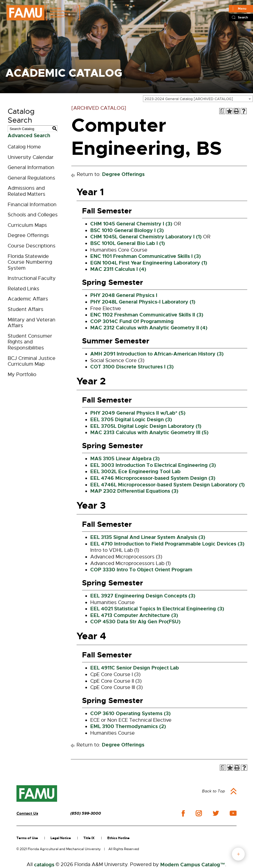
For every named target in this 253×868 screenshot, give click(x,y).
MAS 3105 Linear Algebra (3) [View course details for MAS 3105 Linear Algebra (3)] (125, 459)
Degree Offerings (28, 235)
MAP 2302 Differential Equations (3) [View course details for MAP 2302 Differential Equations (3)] (134, 491)
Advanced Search (29, 136)
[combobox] (198, 99)
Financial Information (32, 205)
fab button (238, 854)
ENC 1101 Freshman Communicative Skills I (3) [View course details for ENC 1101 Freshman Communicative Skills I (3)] (146, 256)
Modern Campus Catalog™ (193, 865)
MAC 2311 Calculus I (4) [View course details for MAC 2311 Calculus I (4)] (118, 269)
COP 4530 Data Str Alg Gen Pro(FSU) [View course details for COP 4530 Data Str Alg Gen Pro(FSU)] (135, 622)
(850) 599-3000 (86, 813)
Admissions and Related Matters (26, 191)
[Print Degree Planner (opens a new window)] (222, 111)
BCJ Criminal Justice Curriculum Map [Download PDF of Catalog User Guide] (32, 361)
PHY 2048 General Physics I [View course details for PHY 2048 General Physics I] (124, 295)
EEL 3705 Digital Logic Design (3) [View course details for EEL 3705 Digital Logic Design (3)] (131, 420)
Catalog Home (24, 147)
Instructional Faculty (32, 278)
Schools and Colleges (33, 215)
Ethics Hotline (118, 838)
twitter (216, 813)
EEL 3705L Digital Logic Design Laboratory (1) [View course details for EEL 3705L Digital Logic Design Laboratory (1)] (146, 426)
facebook (183, 813)
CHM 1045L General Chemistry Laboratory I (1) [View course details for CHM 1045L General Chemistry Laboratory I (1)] (146, 237)
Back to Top (213, 791)
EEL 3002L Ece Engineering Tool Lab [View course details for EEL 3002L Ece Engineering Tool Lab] (135, 472)
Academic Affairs (28, 299)
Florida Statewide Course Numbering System (30, 262)
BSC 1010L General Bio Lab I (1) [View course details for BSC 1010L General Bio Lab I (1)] (128, 243)
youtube (233, 813)
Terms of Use (27, 838)
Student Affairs (26, 309)
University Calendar (31, 157)
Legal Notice (61, 838)
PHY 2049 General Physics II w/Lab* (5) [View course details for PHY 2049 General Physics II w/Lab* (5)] (138, 413)
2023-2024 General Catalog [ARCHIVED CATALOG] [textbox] (189, 99)
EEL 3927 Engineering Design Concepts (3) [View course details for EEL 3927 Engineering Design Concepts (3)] (143, 596)
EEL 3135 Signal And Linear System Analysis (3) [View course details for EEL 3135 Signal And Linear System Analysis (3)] (148, 537)
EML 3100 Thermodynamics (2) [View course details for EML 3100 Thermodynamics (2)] (128, 726)
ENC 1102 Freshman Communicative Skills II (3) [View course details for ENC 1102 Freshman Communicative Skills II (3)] (147, 315)
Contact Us (27, 813)
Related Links (23, 289)
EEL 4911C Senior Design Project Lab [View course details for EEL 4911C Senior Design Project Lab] (135, 668)
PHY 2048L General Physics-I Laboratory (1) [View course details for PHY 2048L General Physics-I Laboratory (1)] (143, 302)
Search (243, 17)
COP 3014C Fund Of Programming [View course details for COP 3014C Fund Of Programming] (132, 321)
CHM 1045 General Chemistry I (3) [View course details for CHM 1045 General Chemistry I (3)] (131, 224)
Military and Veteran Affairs (32, 323)
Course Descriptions (32, 246)
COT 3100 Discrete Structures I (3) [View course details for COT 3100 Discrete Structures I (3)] (132, 367)
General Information (31, 167)
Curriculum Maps (27, 225)
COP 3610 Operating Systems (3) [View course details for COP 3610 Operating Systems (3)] (130, 713)
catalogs (44, 865)
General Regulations (31, 178)
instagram (199, 813)
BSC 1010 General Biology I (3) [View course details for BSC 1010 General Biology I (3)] (127, 230)
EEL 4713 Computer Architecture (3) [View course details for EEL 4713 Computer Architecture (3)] (134, 615)
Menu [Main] (242, 9)
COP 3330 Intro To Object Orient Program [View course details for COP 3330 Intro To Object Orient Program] (141, 570)
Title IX (89, 838)
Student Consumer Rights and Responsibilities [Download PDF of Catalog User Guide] (30, 342)
